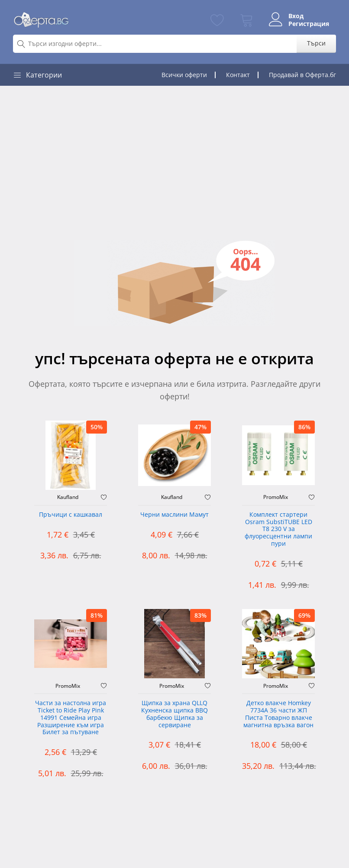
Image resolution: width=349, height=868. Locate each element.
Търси (316, 43)
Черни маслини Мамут (174, 515)
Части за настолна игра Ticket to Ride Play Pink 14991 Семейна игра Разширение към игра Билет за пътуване (71, 718)
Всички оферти (184, 75)
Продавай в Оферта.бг (302, 75)
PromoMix (276, 497)
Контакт (238, 75)
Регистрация (309, 24)
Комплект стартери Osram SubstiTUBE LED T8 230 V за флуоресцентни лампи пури (278, 529)
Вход (296, 16)
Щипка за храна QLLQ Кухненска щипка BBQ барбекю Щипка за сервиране (174, 714)
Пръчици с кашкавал (71, 515)
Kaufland (68, 497)
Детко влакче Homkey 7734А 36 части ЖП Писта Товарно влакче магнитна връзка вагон (278, 714)
